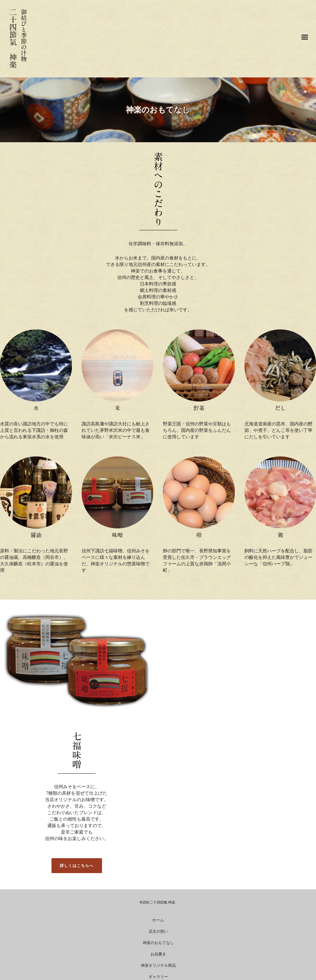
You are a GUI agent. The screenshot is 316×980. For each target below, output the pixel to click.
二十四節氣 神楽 (163, 902)
